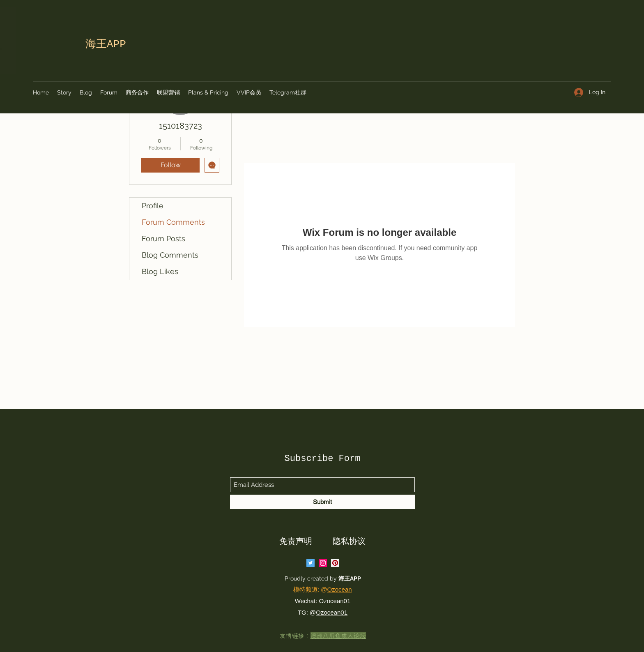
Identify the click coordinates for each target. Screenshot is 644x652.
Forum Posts (163, 238)
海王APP (350, 578)
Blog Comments (170, 255)
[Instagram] (323, 563)
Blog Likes (160, 271)
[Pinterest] (335, 563)
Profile (153, 206)
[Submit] (322, 502)
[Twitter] (310, 563)
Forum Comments (173, 222)
